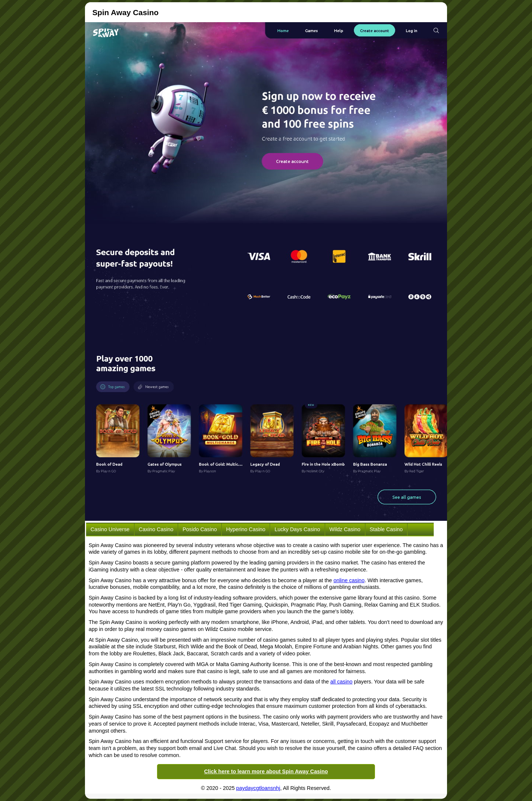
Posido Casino (200, 529)
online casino (349, 580)
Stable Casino (386, 529)
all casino (341, 682)
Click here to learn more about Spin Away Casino (266, 771)
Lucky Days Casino (297, 529)
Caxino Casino (156, 529)
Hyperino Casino (246, 529)
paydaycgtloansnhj (258, 788)
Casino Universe (110, 529)
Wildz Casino (345, 529)
